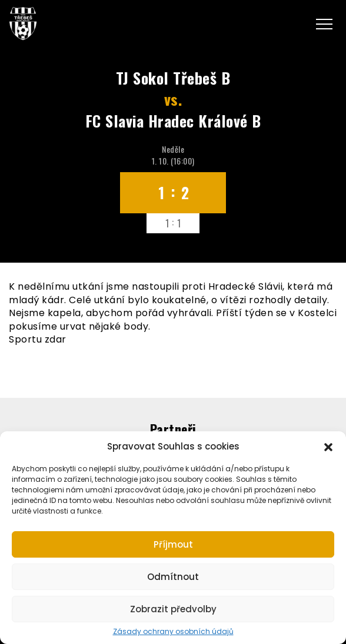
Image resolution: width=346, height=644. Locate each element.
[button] (328, 446)
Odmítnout (173, 577)
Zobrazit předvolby (173, 609)
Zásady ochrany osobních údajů (173, 632)
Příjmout (173, 544)
